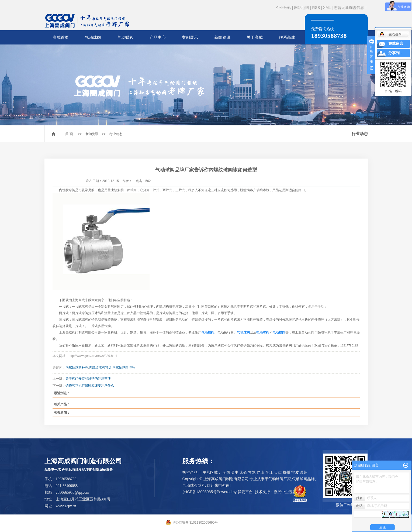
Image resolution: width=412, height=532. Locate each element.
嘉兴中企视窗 (285, 492)
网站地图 (302, 8)
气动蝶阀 (125, 37)
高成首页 (61, 37)
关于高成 (255, 37)
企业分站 (283, 8)
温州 (304, 472)
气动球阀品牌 (303, 479)
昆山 (261, 472)
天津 (278, 472)
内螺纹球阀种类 (77, 368)
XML (327, 8)
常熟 (252, 472)
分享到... (395, 53)
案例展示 (190, 37)
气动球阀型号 (194, 485)
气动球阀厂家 (280, 479)
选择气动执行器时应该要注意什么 (90, 386)
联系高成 (287, 37)
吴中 (235, 472)
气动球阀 (93, 37)
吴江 (269, 472)
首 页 (69, 134)
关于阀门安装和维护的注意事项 (88, 379)
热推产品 (190, 472)
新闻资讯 (222, 37)
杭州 (286, 472)
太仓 (243, 472)
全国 (226, 472)
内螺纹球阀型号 (124, 368)
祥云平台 (245, 492)
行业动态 (116, 134)
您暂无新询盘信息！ (351, 8)
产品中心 (158, 37)
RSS (316, 8)
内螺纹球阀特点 (100, 368)
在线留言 (396, 44)
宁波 (295, 472)
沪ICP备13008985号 (200, 492)
